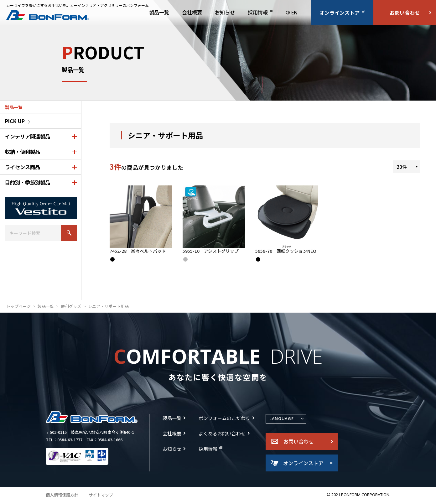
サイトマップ (101, 496)
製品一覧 (46, 308)
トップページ (18, 308)
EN (294, 13)
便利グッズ (71, 308)
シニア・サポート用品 (108, 308)
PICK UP (15, 121)
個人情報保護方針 (62, 496)
